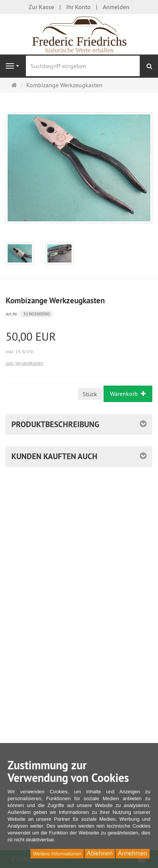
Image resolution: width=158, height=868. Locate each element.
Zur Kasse (41, 7)
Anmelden (116, 7)
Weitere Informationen (57, 854)
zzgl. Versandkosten (25, 363)
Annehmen (133, 853)
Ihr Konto (78, 7)
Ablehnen (100, 853)
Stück (90, 394)
